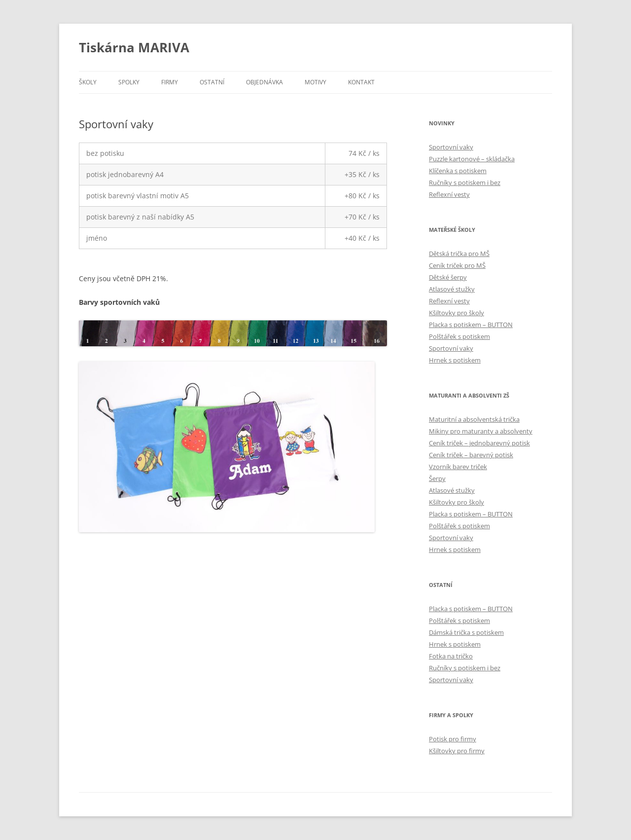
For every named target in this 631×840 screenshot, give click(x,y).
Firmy (170, 82)
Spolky (129, 82)
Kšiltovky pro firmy (457, 751)
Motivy (315, 82)
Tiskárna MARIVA (134, 47)
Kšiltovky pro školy (456, 313)
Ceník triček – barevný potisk (471, 455)
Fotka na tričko (451, 656)
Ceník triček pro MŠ (457, 265)
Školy (88, 82)
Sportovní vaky (451, 147)
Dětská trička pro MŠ (459, 254)
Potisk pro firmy (453, 739)
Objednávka (264, 82)
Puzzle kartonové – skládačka (472, 159)
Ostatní (212, 82)
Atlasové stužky (452, 289)
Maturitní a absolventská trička (474, 419)
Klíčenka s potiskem (458, 171)
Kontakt (361, 82)
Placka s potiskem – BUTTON (471, 325)
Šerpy (437, 478)
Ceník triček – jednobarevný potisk (479, 443)
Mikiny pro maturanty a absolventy (481, 431)
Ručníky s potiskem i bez (465, 183)
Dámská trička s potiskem (466, 632)
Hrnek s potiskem (455, 360)
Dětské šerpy (448, 277)
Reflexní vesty (449, 194)
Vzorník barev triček (458, 467)
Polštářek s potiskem (459, 336)
